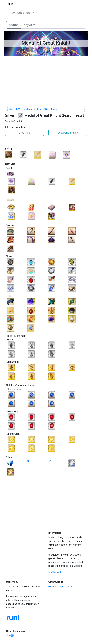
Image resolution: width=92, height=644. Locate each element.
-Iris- (11, 4)
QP (29, 461)
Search (30, 13)
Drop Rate (24, 133)
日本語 (10, 636)
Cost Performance (68, 133)
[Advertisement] (46, 81)
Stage (21, 13)
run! (13, 618)
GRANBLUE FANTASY (60, 587)
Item (12, 13)
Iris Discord (55, 572)
